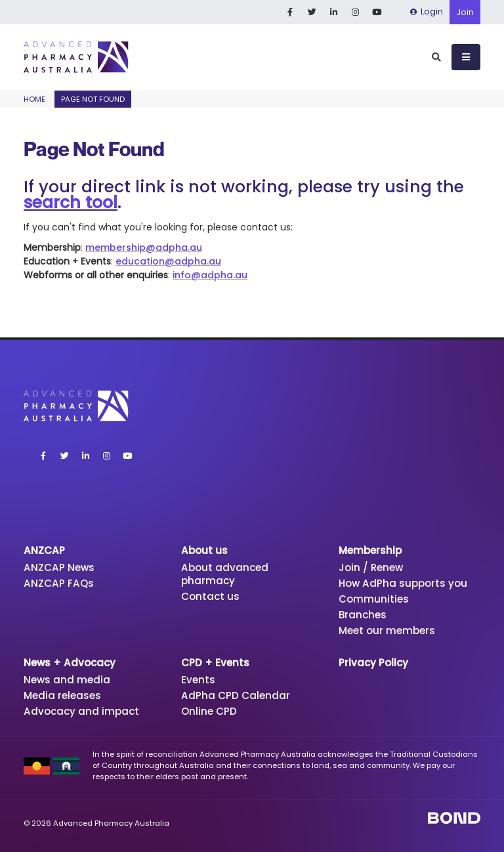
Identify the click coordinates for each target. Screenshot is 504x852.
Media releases (62, 695)
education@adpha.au (168, 261)
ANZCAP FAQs (59, 583)
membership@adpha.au (144, 247)
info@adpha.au (210, 275)
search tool (71, 202)
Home (34, 99)
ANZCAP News (59, 567)
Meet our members (387, 630)
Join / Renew (371, 567)
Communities (374, 599)
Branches (363, 615)
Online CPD (209, 711)
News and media (67, 680)
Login (427, 11)
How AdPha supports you (403, 583)
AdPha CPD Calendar (236, 695)
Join (465, 12)
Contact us (210, 596)
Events (198, 680)
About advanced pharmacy (225, 574)
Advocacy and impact (81, 711)
